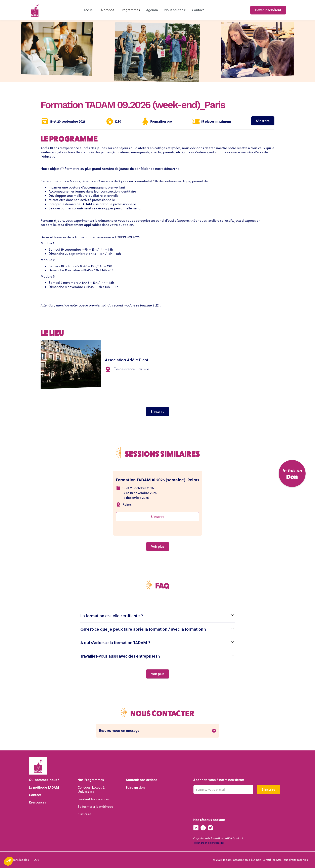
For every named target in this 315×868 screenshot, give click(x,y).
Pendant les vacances (94, 799)
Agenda (152, 10)
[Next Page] (158, 674)
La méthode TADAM (44, 787)
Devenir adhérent (268, 10)
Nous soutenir (175, 10)
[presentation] (224, 804)
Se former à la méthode (95, 807)
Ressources (37, 802)
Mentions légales (18, 860)
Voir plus (158, 546)
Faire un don (135, 787)
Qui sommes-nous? (44, 780)
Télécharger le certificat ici (208, 843)
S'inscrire (263, 121)
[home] (35, 10)
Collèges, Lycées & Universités (91, 790)
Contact (198, 10)
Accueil (89, 10)
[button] (107, 10)
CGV (36, 860)
